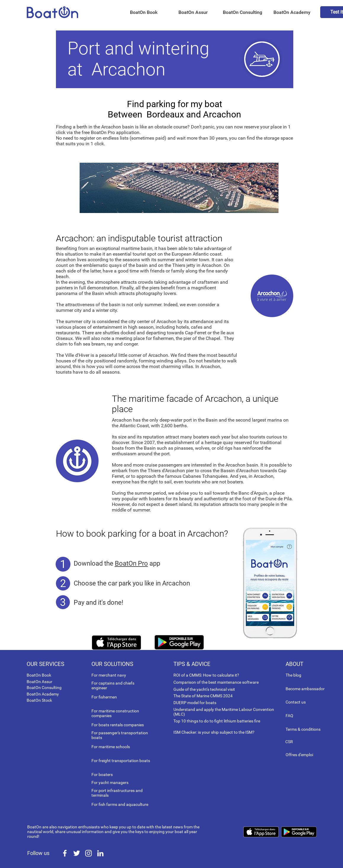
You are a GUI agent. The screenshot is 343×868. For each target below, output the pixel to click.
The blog (293, 675)
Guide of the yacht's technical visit (204, 689)
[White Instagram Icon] (88, 853)
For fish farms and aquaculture (120, 804)
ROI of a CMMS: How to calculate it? (206, 675)
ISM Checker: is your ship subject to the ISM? (214, 732)
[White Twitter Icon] (77, 853)
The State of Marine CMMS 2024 (203, 696)
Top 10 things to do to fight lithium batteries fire (217, 721)
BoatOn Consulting (44, 688)
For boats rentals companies (118, 725)
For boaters (102, 775)
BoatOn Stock (39, 700)
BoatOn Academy (43, 694)
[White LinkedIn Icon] (100, 853)
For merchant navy (109, 675)
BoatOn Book (39, 675)
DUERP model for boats (195, 703)
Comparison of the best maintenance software (216, 682)
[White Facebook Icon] (65, 853)
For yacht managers (110, 783)
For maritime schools (111, 747)
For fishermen (104, 697)
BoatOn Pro (131, 563)
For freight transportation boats (121, 761)
